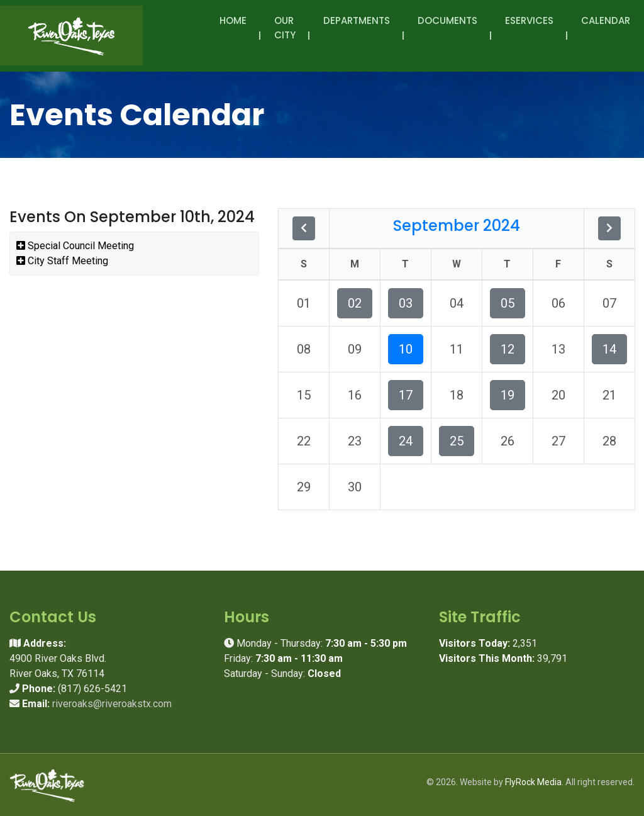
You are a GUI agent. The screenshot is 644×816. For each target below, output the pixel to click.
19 (508, 395)
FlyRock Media (533, 782)
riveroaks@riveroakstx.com (112, 704)
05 (508, 303)
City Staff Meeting (62, 261)
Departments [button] (357, 28)
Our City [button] (285, 35)
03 (406, 303)
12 (508, 349)
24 (406, 441)
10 (406, 349)
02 (355, 303)
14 (609, 349)
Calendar (606, 20)
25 (457, 441)
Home (233, 20)
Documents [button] (447, 28)
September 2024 (457, 226)
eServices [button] (529, 28)
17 (406, 395)
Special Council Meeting (75, 246)
